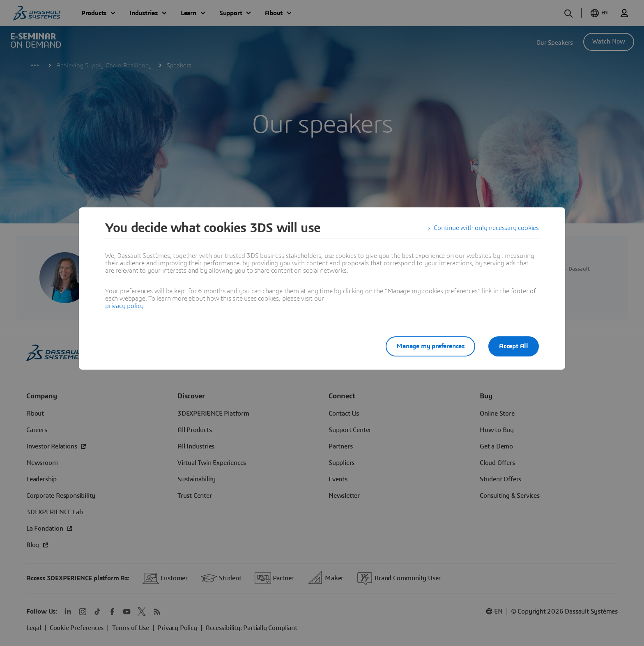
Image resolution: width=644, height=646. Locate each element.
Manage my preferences (430, 346)
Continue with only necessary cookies (486, 228)
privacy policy (124, 306)
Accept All (514, 346)
